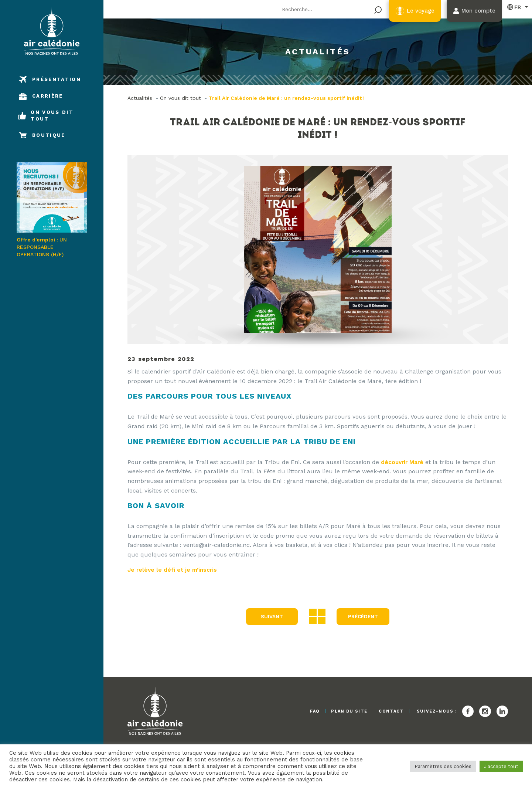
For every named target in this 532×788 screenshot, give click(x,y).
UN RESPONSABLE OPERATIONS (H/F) (52, 210)
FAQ (307, 711)
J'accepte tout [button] (501, 766)
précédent (363, 616)
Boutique (49, 135)
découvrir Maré (403, 462)
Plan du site (344, 711)
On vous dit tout (52, 116)
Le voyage (414, 11)
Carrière (48, 96)
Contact (390, 711)
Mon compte (476, 11)
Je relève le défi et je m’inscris (174, 569)
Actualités (140, 98)
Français (514, 7)
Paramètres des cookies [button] (443, 766)
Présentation (57, 79)
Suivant (271, 616)
